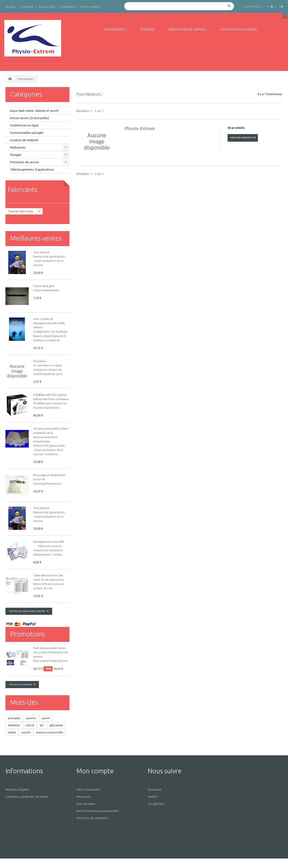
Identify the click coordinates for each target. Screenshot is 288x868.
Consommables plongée (27, 133)
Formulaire (40, 361)
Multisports (115, 29)
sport (46, 718)
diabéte (14, 725)
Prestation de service (187, 29)
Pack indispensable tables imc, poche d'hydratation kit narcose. (50, 652)
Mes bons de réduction (92, 818)
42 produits (236, 128)
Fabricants (23, 189)
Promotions (27, 634)
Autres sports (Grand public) (30, 118)
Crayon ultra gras (44, 286)
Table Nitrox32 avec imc (48, 575)
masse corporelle (50, 732)
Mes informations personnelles (98, 811)
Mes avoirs (84, 797)
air (42, 725)
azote (26, 732)
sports (31, 718)
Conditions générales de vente (27, 797)
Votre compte (91, 7)
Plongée (147, 29)
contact (27, 7)
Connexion (68, 7)
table (12, 732)
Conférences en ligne (24, 125)
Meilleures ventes (36, 238)
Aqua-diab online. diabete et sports (34, 111)
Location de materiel (239, 29)
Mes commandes (88, 789)
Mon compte (95, 771)
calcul (30, 725)
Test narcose (41, 252)
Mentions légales (17, 789)
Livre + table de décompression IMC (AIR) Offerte (49, 323)
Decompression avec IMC (49, 542)
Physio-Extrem (140, 128)
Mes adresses (86, 804)
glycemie (56, 725)
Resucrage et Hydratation (49, 475)
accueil (11, 7)
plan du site (47, 7)
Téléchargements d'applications (32, 169)
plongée (14, 718)
